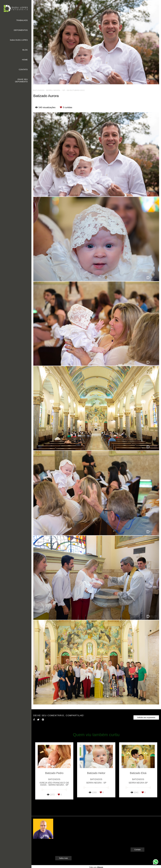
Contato (137, 850)
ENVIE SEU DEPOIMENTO (21, 80)
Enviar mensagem (142, 825)
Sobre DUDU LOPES (19, 40)
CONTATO (23, 69)
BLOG (25, 50)
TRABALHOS (22, 20)
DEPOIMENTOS (21, 30)
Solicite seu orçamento (146, 717)
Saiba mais (63, 858)
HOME (25, 60)
